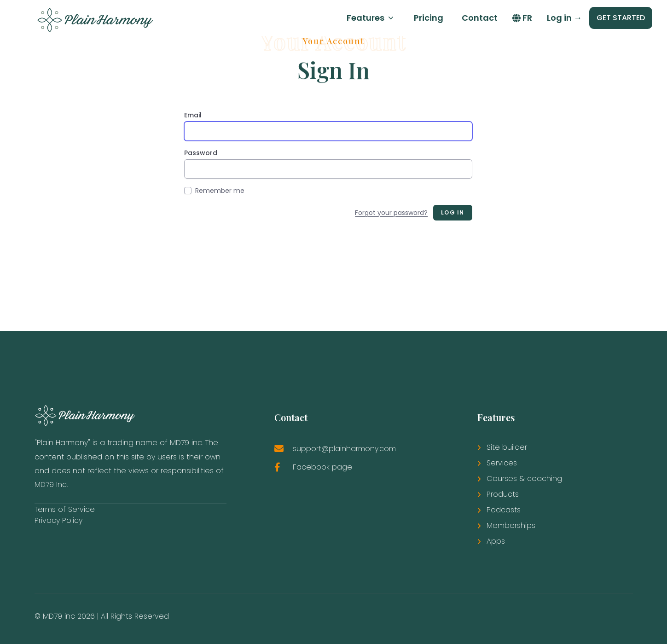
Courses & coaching (524, 479)
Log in (564, 18)
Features (371, 18)
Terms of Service (65, 509)
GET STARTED (621, 18)
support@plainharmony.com (344, 449)
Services (502, 463)
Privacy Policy (58, 520)
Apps (496, 541)
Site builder (507, 447)
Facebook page (322, 467)
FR (522, 18)
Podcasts (504, 510)
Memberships (511, 525)
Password (201, 153)
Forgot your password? (391, 213)
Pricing (429, 18)
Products (503, 494)
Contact (480, 18)
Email (193, 115)
